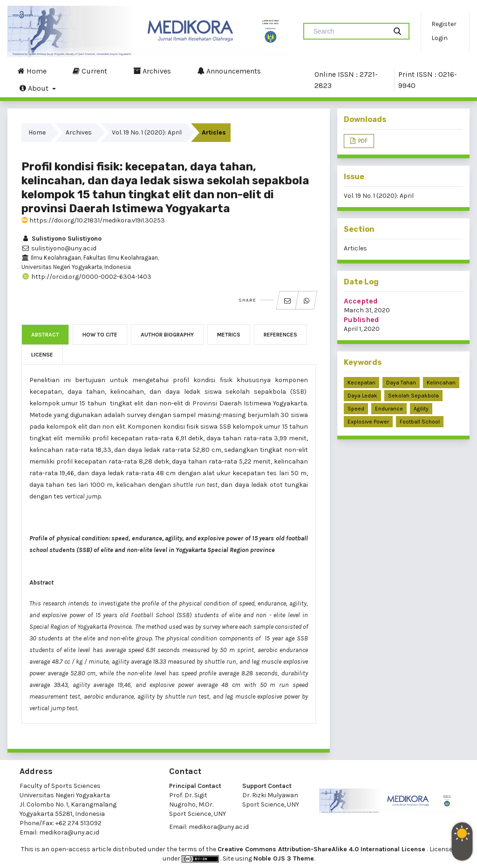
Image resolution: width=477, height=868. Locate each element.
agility (421, 409)
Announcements (229, 71)
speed (356, 409)
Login (440, 38)
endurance (389, 409)
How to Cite (100, 335)
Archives (152, 71)
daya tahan (401, 383)
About (35, 88)
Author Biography (167, 335)
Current (90, 71)
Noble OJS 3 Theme (284, 858)
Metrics (229, 335)
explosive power (368, 422)
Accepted (361, 301)
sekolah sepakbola (413, 396)
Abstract (45, 335)
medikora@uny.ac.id (69, 832)
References (280, 335)
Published (361, 320)
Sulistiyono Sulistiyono (61, 239)
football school (420, 422)
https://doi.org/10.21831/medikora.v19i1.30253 (93, 220)
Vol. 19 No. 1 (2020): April (147, 132)
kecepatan (361, 383)
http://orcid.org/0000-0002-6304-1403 (86, 277)
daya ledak (362, 396)
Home (32, 71)
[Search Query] (349, 31)
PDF (362, 141)
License (42, 355)
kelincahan (441, 383)
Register (444, 24)
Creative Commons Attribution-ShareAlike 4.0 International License (322, 849)
